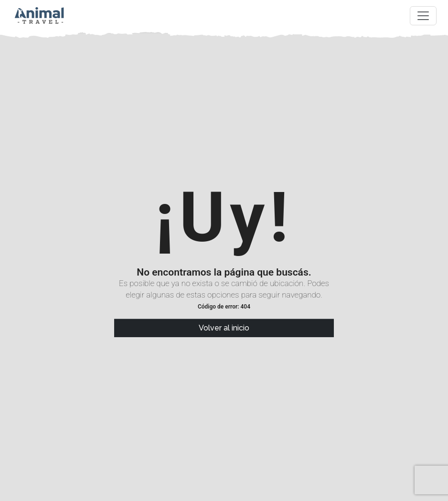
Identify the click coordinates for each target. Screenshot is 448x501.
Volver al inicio (224, 328)
